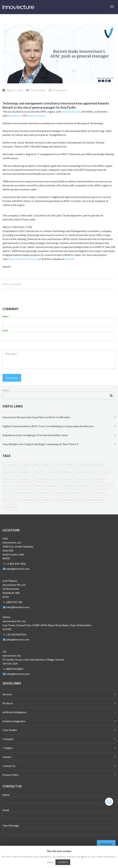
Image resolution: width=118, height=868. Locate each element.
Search (6, 390)
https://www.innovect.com (23, 259)
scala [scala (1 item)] (88, 493)
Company (8, 739)
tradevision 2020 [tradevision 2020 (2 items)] (73, 500)
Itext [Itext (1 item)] (19, 486)
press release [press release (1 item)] (43, 493)
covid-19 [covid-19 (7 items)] (38, 472)
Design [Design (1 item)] (51, 472)
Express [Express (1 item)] (55, 479)
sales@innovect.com (18, 569)
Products (8, 703)
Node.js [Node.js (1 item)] (84, 486)
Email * (5, 330)
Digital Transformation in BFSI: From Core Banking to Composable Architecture (48, 426)
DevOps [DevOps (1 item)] (82, 472)
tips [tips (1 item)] (58, 500)
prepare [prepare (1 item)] (8, 493)
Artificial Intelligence (14, 712)
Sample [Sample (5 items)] (77, 493)
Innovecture (14, 116)
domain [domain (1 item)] (107, 472)
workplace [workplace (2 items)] (9, 507)
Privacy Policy (11, 775)
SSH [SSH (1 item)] (6, 500)
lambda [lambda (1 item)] (38, 486)
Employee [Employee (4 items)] (41, 479)
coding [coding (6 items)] (68, 465)
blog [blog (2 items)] (36, 465)
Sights (7, 748)
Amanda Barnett (71, 112)
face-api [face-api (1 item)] (68, 479)
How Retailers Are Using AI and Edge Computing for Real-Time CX (40, 444)
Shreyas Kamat (36, 116)
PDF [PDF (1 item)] (109, 486)
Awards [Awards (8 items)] (25, 465)
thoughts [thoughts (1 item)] (46, 500)
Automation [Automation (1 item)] (10, 465)
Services (7, 694)
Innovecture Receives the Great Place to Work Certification (36, 417)
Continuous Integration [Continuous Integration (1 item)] (17, 472)
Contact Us (9, 766)
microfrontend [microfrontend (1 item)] (68, 486)
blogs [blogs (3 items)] (46, 465)
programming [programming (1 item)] (62, 493)
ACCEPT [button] (63, 862)
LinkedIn (70, 259)
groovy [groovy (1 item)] (101, 479)
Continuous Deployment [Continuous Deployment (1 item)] (89, 465)
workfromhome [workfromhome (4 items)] (94, 500)
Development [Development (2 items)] (66, 472)
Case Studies (10, 730)
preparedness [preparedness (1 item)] (24, 493)
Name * (6, 316)
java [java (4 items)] (28, 486)
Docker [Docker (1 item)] (95, 472)
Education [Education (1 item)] (9, 479)
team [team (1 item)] (16, 500)
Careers (7, 757)
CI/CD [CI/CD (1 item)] (57, 465)
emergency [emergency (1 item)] (25, 479)
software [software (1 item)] (100, 493)
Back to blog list (12, 284)
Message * (12, 354)
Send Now (12, 378)
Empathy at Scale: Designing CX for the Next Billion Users (35, 435)
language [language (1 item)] (52, 486)
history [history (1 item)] (8, 486)
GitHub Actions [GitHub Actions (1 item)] (85, 479)
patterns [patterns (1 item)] (98, 486)
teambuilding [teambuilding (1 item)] (30, 500)
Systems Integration (14, 721)
